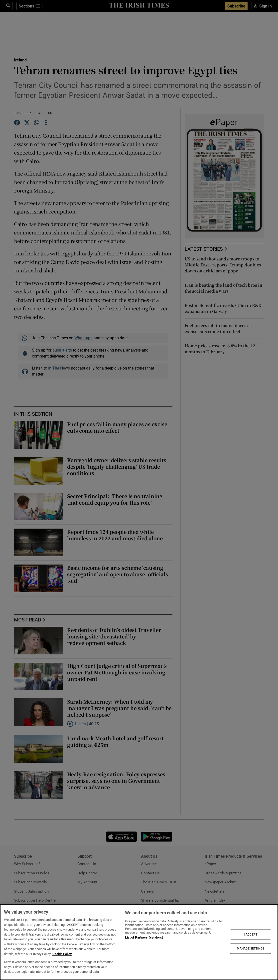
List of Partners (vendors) (144, 937)
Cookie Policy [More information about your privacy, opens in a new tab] (62, 954)
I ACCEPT (251, 935)
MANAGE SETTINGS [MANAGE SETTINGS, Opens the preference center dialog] (251, 949)
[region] (139, 942)
